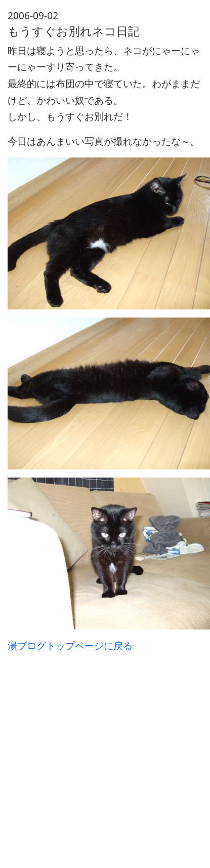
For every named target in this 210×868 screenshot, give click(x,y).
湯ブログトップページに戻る (70, 645)
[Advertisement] (95, 749)
